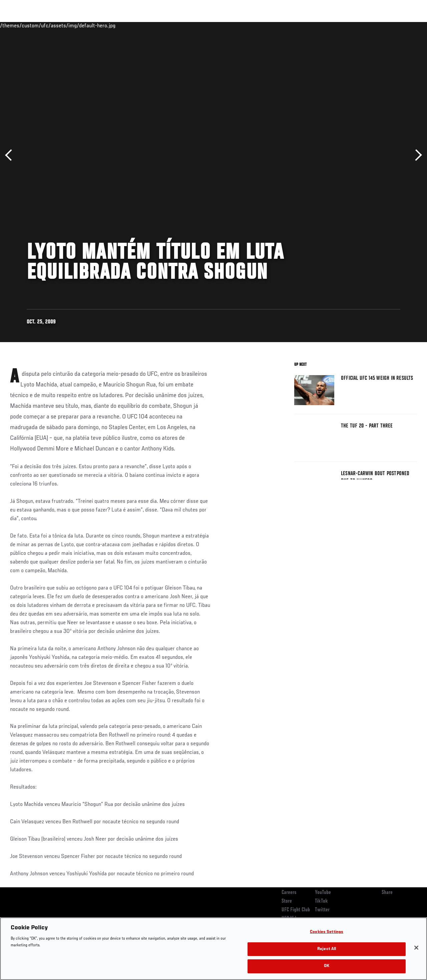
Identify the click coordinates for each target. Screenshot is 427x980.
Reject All (327, 949)
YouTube (323, 893)
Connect (298, 25)
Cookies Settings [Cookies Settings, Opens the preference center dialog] (327, 932)
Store (287, 901)
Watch (325, 25)
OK (327, 966)
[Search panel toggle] (405, 25)
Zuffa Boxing (357, 25)
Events (18, 25)
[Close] (416, 948)
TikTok (321, 901)
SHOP (387, 25)
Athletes (76, 25)
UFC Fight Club (296, 910)
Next (416, 155)
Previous (11, 155)
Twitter (322, 910)
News (102, 25)
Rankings (47, 25)
